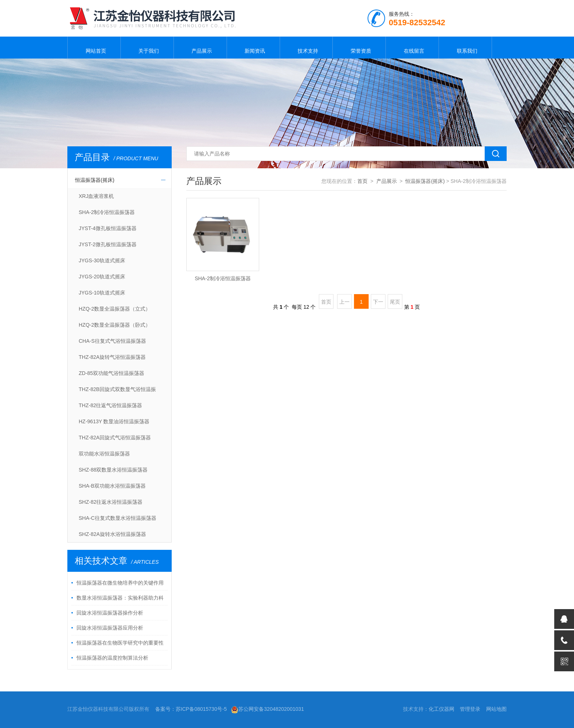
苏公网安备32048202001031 (267, 709)
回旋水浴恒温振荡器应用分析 (110, 628)
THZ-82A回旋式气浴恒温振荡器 (115, 438)
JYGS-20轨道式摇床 (102, 277)
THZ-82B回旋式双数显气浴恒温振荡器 (117, 392)
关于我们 (147, 48)
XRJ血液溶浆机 (96, 196)
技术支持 (306, 48)
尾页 (395, 302)
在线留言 (412, 48)
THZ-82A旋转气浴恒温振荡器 (112, 357)
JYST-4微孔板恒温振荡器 (108, 228)
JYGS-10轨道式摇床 (102, 293)
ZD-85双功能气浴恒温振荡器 (111, 373)
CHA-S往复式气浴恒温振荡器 (112, 341)
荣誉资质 (359, 48)
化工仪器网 (441, 709)
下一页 (378, 304)
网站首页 (94, 48)
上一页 (344, 304)
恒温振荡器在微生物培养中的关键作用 (120, 583)
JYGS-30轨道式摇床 (102, 260)
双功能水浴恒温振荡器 (104, 454)
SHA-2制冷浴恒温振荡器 (107, 212)
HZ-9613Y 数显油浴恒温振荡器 (114, 421)
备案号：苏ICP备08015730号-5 (191, 709)
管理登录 (470, 709)
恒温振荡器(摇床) (95, 180)
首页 (362, 181)
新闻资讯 (253, 48)
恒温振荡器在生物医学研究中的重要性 (120, 643)
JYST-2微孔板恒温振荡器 (108, 244)
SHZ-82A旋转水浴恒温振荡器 (112, 534)
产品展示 (200, 48)
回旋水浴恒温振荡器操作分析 (110, 613)
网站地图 (496, 709)
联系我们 (465, 48)
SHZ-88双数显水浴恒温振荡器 (113, 470)
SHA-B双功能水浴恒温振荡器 (112, 486)
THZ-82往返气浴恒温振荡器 (110, 405)
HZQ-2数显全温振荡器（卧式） (115, 325)
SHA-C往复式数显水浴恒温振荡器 (118, 518)
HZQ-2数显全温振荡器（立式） (115, 309)
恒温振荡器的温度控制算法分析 (112, 658)
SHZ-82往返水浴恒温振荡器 (111, 502)
